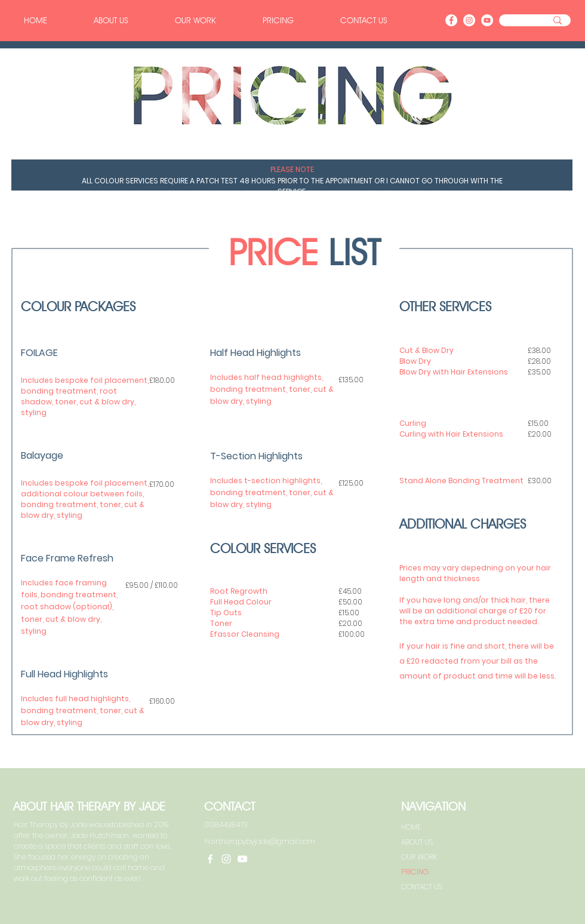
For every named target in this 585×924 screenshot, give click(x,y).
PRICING (415, 872)
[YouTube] (487, 20)
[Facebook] (451, 20)
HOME (411, 827)
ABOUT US (417, 842)
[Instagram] (469, 20)
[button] (278, 20)
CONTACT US (422, 887)
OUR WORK (419, 857)
